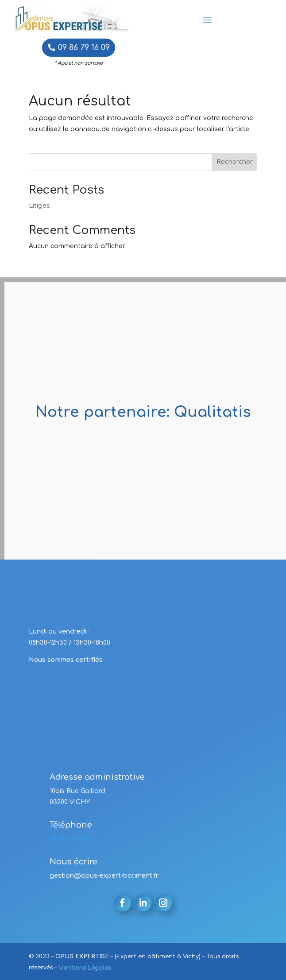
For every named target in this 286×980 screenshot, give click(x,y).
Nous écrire (73, 862)
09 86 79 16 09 (84, 47)
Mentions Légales (85, 968)
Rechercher (235, 162)
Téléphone (71, 825)
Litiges (39, 206)
